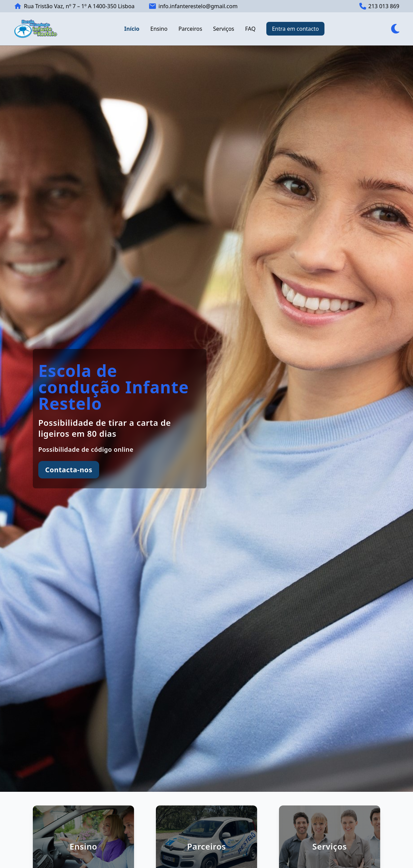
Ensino (159, 29)
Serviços (224, 29)
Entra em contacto (295, 29)
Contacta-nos (69, 470)
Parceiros (190, 29)
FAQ (250, 29)
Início (132, 29)
